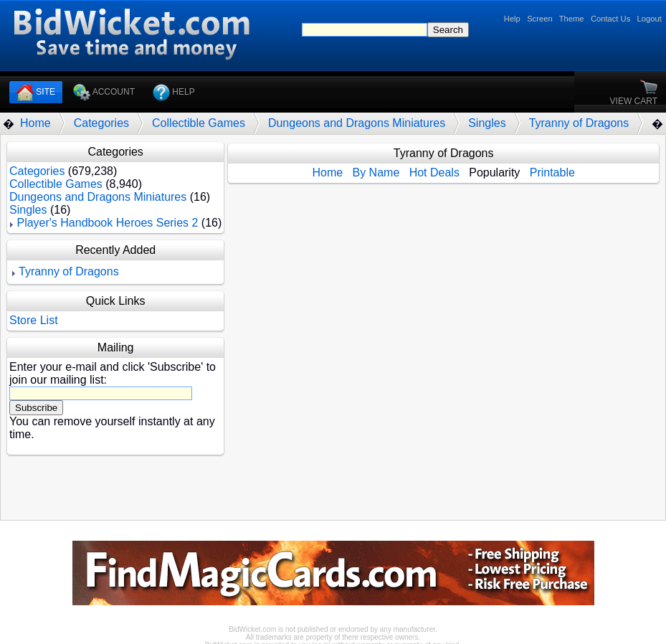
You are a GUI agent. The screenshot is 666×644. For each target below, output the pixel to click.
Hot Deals (434, 172)
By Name (376, 172)
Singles (487, 123)
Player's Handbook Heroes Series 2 (107, 223)
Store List (34, 320)
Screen (539, 19)
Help (512, 19)
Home (35, 123)
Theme (572, 19)
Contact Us (610, 19)
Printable (552, 172)
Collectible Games (199, 123)
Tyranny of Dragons (579, 123)
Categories (101, 123)
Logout (650, 19)
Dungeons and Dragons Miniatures (357, 123)
